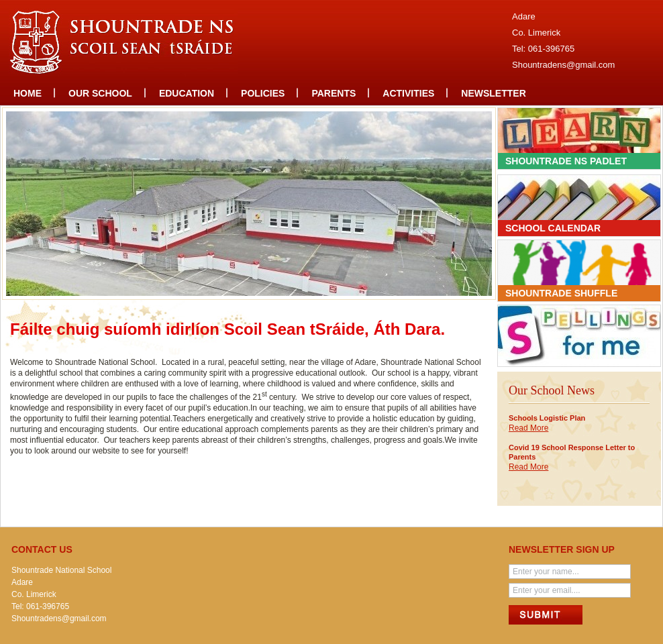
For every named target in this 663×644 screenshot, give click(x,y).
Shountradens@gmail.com (563, 65)
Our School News (552, 390)
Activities (408, 93)
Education (187, 93)
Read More (528, 428)
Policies (263, 93)
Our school (100, 93)
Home (28, 93)
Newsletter (493, 93)
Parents (334, 93)
